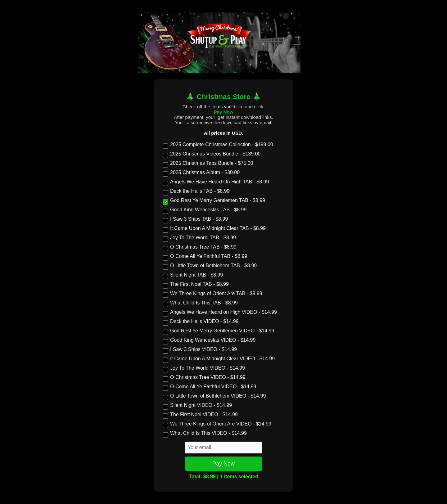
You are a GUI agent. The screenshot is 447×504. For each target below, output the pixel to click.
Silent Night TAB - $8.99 (193, 275)
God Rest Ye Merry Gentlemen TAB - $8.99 (214, 200)
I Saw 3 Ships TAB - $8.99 (195, 219)
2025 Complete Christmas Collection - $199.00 (218, 145)
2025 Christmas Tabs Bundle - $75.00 (208, 163)
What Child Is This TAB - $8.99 (200, 303)
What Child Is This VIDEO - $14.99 (205, 433)
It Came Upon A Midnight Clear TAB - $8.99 (214, 228)
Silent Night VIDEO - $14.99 (197, 405)
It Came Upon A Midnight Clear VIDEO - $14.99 (219, 359)
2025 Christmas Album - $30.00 (201, 173)
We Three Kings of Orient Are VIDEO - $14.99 (217, 424)
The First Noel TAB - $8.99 (196, 284)
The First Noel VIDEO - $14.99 (200, 415)
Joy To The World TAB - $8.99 (199, 238)
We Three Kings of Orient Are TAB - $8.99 (212, 294)
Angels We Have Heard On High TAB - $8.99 (216, 182)
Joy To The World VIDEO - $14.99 (204, 368)
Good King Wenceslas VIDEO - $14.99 (209, 340)
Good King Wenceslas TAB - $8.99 (205, 210)
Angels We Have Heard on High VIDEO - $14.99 (220, 312)
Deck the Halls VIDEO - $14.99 (201, 322)
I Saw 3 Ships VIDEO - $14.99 (200, 349)
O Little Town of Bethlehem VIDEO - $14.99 (214, 396)
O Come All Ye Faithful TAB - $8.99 (205, 256)
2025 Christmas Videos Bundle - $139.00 (212, 154)
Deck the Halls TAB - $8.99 (196, 191)
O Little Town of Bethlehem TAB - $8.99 (210, 266)
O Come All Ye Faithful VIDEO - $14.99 (209, 387)
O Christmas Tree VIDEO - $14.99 (204, 377)
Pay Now (223, 464)
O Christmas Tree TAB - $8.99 (200, 247)
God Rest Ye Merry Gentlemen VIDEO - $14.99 (218, 331)
